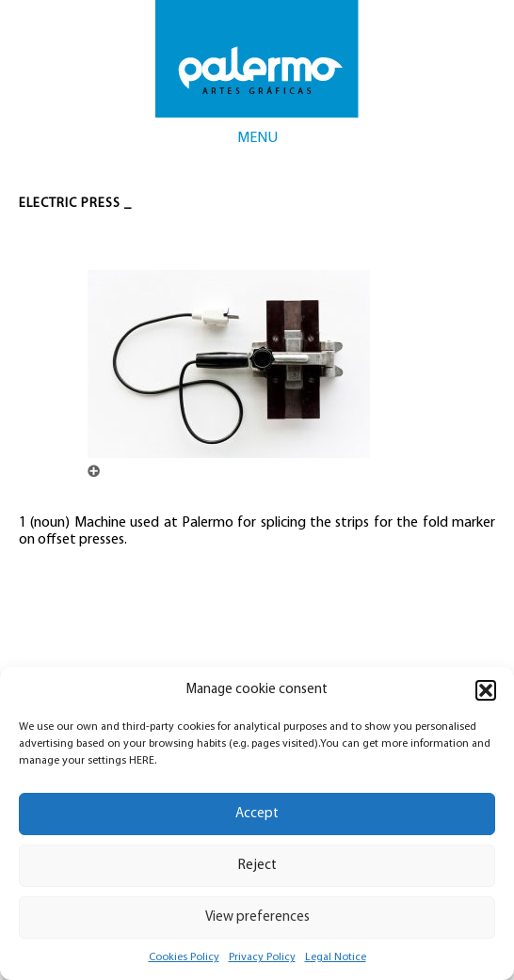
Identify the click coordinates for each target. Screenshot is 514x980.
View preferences (257, 917)
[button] (486, 690)
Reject (257, 866)
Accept (257, 814)
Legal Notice (336, 957)
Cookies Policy (184, 957)
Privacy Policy (262, 957)
